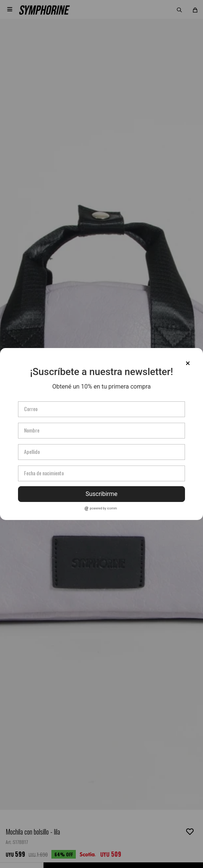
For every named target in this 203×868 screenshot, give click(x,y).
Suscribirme (101, 494)
